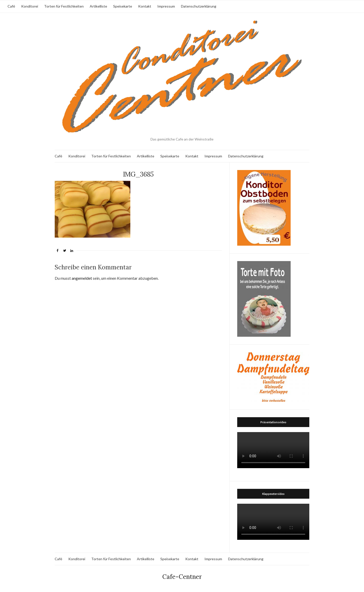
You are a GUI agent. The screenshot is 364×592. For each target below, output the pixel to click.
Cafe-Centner (182, 577)
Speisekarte (123, 6)
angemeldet (82, 278)
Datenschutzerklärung (199, 6)
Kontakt (145, 6)
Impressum (166, 6)
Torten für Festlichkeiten (64, 6)
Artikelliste (98, 6)
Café (11, 6)
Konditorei (30, 6)
